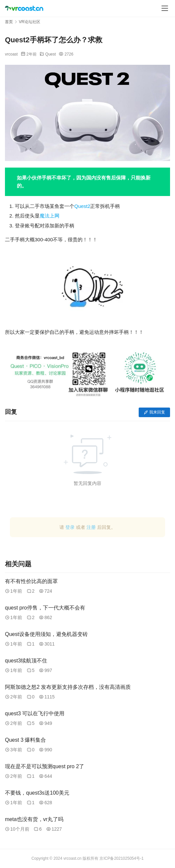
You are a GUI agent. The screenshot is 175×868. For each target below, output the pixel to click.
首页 (9, 22)
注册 (91, 527)
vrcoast (11, 54)
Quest (51, 54)
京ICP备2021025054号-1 (121, 858)
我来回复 (154, 412)
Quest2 (82, 206)
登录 (70, 527)
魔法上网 (50, 216)
